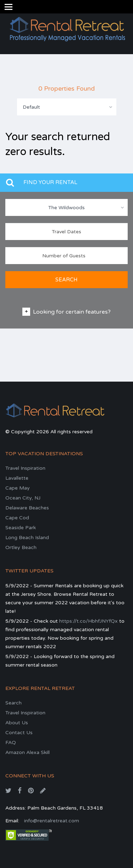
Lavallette (17, 478)
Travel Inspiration (25, 468)
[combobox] (67, 107)
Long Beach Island (27, 538)
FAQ (11, 743)
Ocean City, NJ (23, 498)
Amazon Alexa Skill (27, 752)
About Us (17, 723)
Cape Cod (17, 518)
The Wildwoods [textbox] (66, 208)
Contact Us (19, 733)
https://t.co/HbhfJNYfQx (88, 621)
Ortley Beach (21, 547)
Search (13, 703)
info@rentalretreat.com (52, 821)
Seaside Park (21, 528)
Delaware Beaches (27, 508)
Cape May (18, 488)
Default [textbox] (31, 107)
